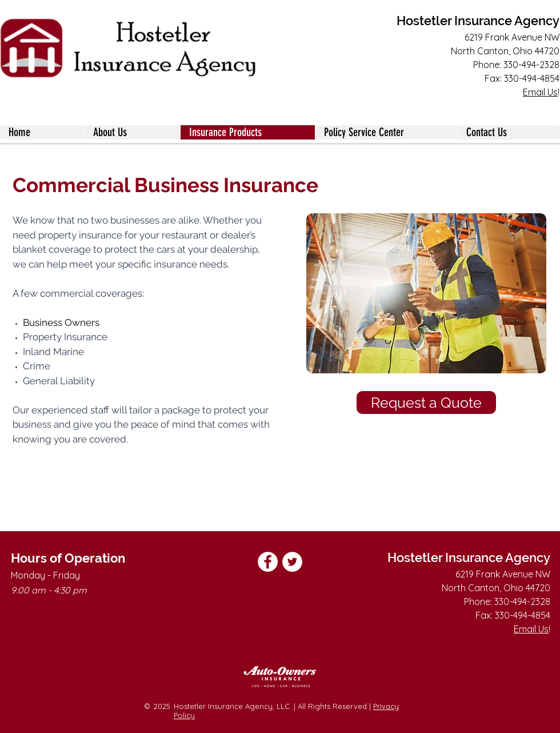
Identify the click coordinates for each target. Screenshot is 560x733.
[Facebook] (268, 562)
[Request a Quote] (426, 403)
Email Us (540, 92)
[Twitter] (292, 562)
